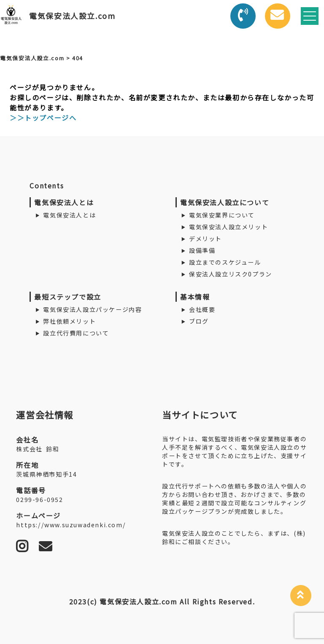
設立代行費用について (76, 333)
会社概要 (202, 309)
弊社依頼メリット (69, 321)
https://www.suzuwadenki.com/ (71, 525)
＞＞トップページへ (43, 118)
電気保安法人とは (69, 215)
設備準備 (202, 250)
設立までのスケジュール (225, 262)
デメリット (205, 239)
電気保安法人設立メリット (228, 227)
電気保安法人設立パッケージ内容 (92, 309)
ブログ (199, 321)
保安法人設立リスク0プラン (231, 274)
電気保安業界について (222, 215)
